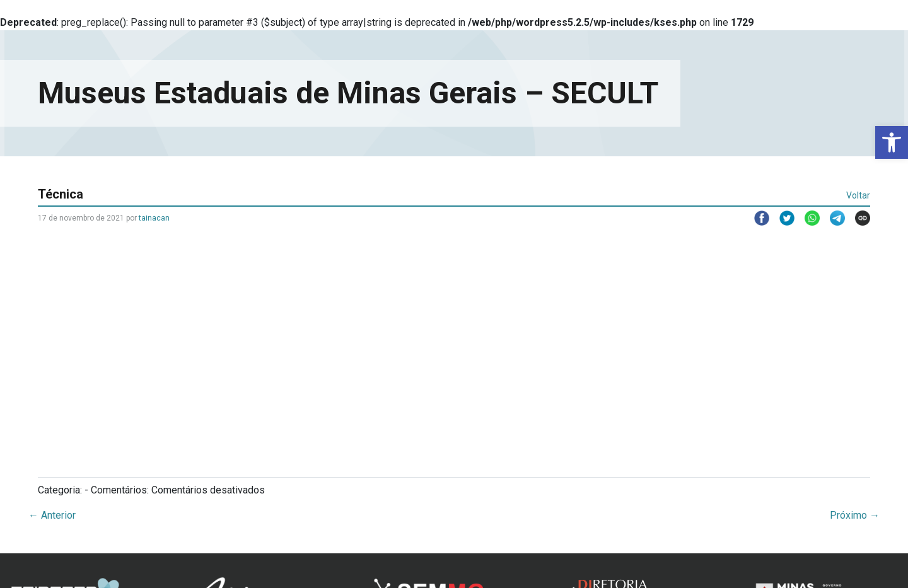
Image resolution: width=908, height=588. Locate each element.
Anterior (52, 515)
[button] (892, 142)
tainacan (154, 218)
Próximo (855, 515)
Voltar (858, 195)
